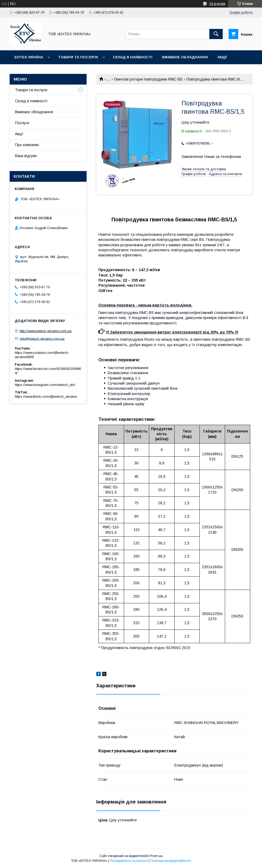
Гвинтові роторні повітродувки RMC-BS (148, 79)
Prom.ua (156, 856)
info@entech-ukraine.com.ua (42, 338)
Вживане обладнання (185, 57)
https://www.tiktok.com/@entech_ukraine (46, 397)
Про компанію (27, 145)
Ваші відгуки (26, 156)
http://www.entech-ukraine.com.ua (45, 331)
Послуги (22, 123)
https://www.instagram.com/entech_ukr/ (45, 385)
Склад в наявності (133, 57)
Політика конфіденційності (171, 861)
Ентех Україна (29, 57)
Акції (222, 57)
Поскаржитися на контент (129, 861)
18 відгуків (217, 4)
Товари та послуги (78, 57)
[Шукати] (216, 34)
